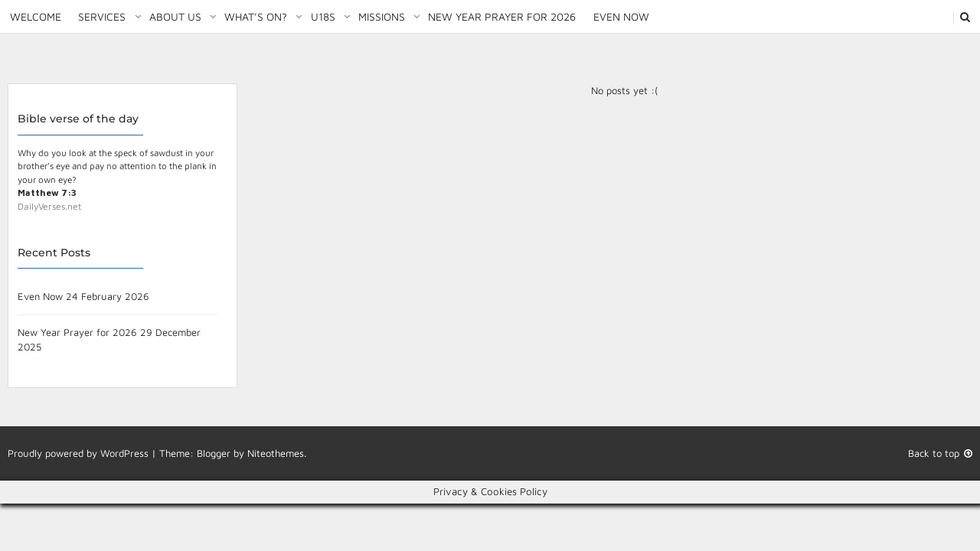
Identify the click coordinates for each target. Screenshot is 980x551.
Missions (382, 16)
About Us (175, 16)
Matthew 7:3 (47, 192)
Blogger (214, 453)
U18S (323, 16)
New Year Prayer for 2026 (502, 16)
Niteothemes (276, 453)
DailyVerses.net (49, 206)
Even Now (621, 16)
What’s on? (256, 16)
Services (102, 16)
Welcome (36, 16)
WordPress (124, 453)
